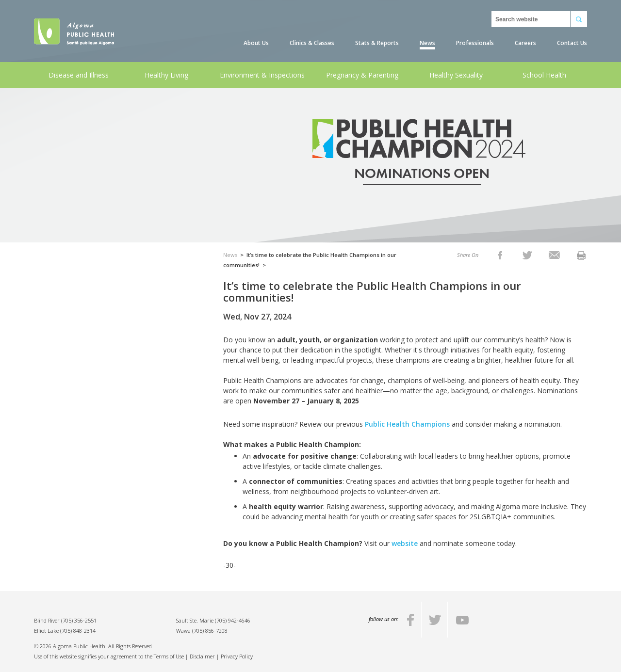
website (405, 543)
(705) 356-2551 (79, 620)
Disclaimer (202, 656)
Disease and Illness (79, 75)
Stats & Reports (377, 43)
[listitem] (500, 255)
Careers (525, 43)
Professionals (475, 43)
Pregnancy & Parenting (362, 75)
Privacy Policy (237, 656)
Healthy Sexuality (456, 75)
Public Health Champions (407, 424)
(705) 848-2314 (78, 631)
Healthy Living (166, 75)
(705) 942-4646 (233, 620)
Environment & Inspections (262, 75)
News (427, 43)
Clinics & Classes (312, 43)
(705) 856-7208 (210, 631)
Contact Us (572, 43)
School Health (544, 75)
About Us (256, 43)
